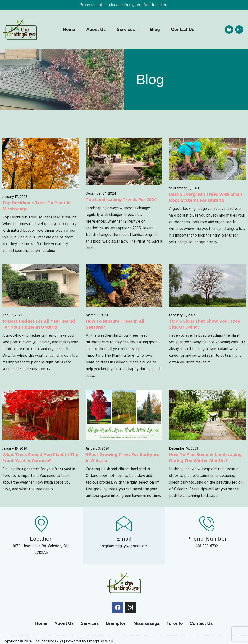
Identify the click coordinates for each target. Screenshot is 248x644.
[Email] (124, 523)
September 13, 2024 (184, 188)
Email (124, 539)
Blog (155, 29)
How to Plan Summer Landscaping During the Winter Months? (205, 457)
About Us (96, 29)
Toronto (175, 623)
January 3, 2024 (98, 448)
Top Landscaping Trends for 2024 (121, 199)
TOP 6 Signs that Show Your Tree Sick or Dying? (205, 324)
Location (41, 539)
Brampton (116, 623)
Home (69, 29)
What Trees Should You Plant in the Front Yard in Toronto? (40, 457)
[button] (128, 29)
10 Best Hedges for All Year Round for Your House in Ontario (39, 324)
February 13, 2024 (182, 315)
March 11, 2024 (97, 315)
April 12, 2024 (12, 315)
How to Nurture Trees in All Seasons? (115, 324)
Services (128, 29)
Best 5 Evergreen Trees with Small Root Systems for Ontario (205, 197)
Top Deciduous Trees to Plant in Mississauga (37, 205)
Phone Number (207, 539)
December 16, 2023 (184, 448)
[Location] (41, 523)
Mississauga (146, 623)
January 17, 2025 (15, 197)
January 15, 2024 (15, 448)
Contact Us (183, 29)
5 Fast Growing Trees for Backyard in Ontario (123, 457)
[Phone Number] (207, 523)
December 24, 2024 (101, 193)
